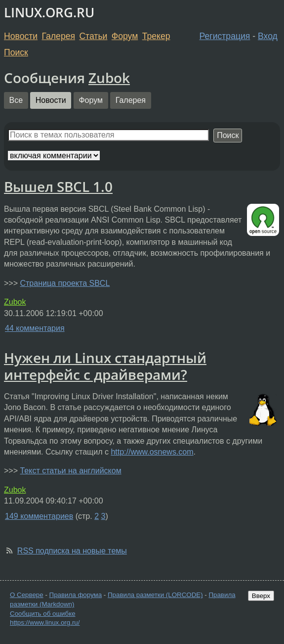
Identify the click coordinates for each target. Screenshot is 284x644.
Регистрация (225, 36)
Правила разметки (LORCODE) (155, 595)
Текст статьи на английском (70, 471)
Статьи (93, 36)
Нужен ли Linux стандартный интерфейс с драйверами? (105, 366)
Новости (21, 36)
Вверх (261, 596)
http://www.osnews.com (152, 452)
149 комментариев (39, 516)
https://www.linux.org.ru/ (45, 622)
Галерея (59, 36)
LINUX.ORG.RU (49, 13)
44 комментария (35, 328)
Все (16, 100)
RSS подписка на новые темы (72, 551)
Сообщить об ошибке (43, 614)
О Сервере (27, 595)
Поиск (16, 52)
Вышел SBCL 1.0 (58, 186)
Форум (125, 36)
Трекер (156, 36)
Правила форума (76, 595)
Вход (268, 36)
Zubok (109, 78)
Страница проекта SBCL (65, 283)
